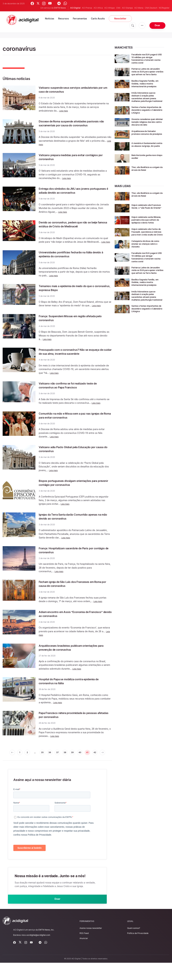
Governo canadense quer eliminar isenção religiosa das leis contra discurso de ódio (146, 128)
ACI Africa (98, 8)
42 (105, 761)
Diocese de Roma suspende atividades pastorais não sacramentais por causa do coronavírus (71, 125)
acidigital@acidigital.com (39, 952)
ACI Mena (139, 8)
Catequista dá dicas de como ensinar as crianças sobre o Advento (147, 256)
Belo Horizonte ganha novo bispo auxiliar (146, 164)
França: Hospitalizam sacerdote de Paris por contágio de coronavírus (73, 558)
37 (62, 761)
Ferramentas (80, 19)
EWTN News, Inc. (46, 947)
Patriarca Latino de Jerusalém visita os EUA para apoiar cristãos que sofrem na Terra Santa (147, 73)
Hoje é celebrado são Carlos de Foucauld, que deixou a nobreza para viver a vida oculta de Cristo (147, 243)
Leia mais (64, 111)
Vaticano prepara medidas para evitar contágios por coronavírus (68, 161)
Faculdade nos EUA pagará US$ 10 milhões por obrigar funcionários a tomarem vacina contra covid (146, 58)
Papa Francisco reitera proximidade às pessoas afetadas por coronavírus (69, 723)
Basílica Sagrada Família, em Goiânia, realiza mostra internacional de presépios (147, 86)
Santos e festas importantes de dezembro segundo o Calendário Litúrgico (147, 115)
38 (71, 761)
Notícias (50, 19)
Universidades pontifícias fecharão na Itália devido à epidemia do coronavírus (72, 258)
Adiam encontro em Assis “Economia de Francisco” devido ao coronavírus (70, 622)
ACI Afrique (109, 8)
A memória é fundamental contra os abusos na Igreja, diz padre (146, 153)
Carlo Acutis (98, 19)
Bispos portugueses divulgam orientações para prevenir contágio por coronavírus (72, 491)
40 (88, 761)
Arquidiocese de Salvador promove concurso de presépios (146, 141)
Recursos (64, 19)
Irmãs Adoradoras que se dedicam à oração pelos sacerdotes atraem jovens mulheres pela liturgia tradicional (146, 101)
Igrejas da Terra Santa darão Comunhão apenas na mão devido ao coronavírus (69, 524)
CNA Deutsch (151, 8)
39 (79, 761)
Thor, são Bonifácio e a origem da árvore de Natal (146, 176)
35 (44, 761)
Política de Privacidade (138, 950)
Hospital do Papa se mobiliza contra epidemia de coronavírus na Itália (74, 689)
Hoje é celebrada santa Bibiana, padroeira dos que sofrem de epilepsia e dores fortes (147, 229)
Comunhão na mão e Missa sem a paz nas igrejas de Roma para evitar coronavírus (71, 423)
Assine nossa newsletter (91, 945)
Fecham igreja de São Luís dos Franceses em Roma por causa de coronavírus (74, 592)
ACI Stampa (127, 8)
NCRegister (164, 8)
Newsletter (120, 19)
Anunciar (84, 956)
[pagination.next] (57, 768)
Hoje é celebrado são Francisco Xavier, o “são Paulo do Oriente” (145, 215)
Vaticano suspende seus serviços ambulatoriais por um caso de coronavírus (71, 89)
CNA (118, 8)
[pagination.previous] (9, 761)
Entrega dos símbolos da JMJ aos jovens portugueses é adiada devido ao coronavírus (74, 194)
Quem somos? (134, 945)
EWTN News (60, 8)
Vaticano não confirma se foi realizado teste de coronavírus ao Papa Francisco (75, 393)
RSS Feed (84, 950)
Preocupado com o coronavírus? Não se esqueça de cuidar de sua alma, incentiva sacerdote (71, 357)
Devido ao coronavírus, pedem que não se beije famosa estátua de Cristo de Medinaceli (74, 228)
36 (53, 761)
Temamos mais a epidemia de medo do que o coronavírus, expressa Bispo (74, 292)
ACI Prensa (87, 8)
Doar (157, 25)
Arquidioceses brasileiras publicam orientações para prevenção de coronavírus (73, 655)
